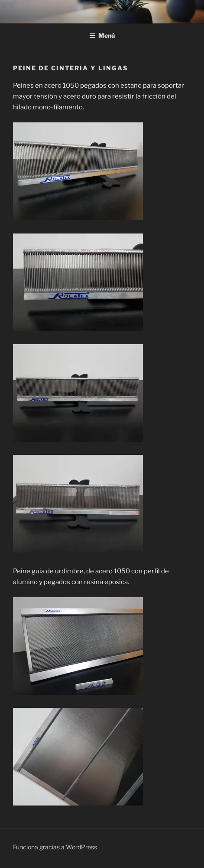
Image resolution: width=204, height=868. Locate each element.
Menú (102, 35)
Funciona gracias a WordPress (55, 847)
